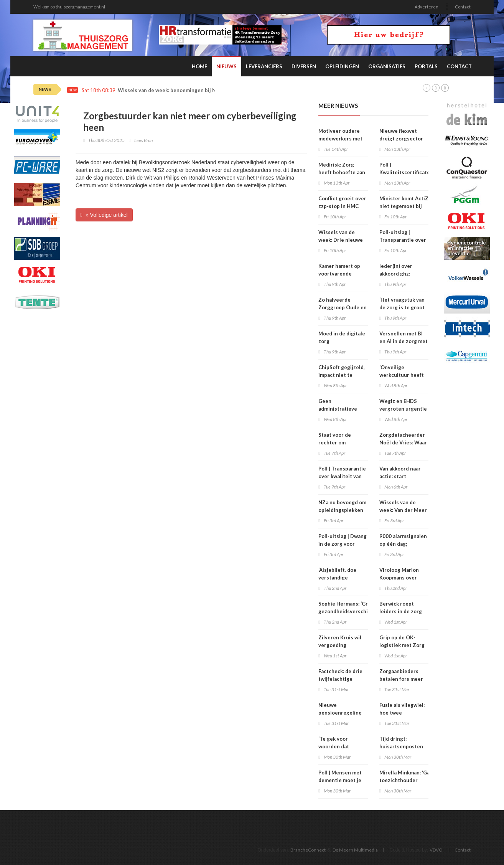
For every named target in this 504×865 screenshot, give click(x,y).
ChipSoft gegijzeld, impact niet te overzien (342, 375)
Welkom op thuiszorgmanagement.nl (69, 7)
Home (199, 66)
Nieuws (226, 66)
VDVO (436, 850)
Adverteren (427, 7)
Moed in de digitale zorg (342, 337)
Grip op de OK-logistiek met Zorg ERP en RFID (402, 645)
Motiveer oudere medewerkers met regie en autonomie (342, 139)
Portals (426, 66)
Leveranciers (264, 66)
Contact (463, 7)
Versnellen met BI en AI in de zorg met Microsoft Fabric (404, 341)
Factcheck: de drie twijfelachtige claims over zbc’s (340, 679)
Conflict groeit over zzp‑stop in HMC (342, 202)
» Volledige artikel (104, 215)
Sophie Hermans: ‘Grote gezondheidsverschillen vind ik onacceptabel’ (348, 611)
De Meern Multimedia (355, 850)
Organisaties (387, 66)
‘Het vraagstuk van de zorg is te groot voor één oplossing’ (403, 307)
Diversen (304, 66)
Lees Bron (143, 140)
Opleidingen (342, 66)
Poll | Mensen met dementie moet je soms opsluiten (340, 780)
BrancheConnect (308, 850)
